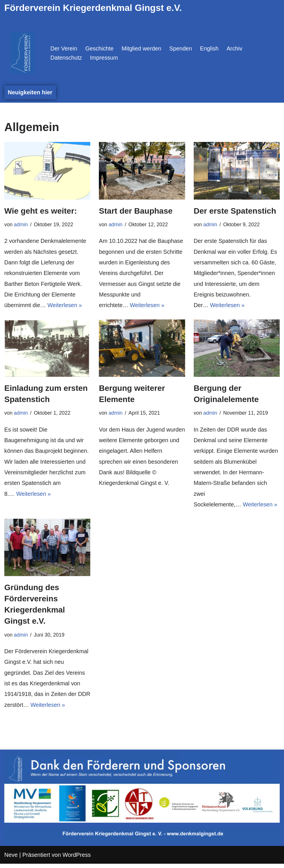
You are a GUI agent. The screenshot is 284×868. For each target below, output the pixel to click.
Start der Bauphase (136, 211)
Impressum (104, 58)
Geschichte (100, 48)
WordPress (77, 859)
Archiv (236, 48)
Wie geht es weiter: (41, 211)
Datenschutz (66, 58)
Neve (11, 859)
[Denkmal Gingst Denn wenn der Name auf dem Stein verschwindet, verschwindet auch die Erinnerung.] (22, 53)
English (211, 48)
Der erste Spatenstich (235, 211)
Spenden (182, 48)
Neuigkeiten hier (30, 92)
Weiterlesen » (65, 307)
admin (21, 225)
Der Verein (64, 48)
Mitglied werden (142, 48)
